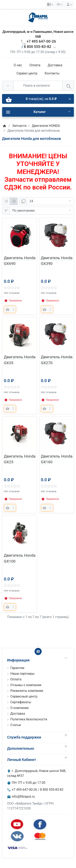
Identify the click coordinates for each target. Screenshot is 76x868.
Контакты (52, 73)
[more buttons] (13, 309)
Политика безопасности (29, 719)
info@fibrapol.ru (23, 797)
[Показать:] (50, 201)
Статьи (16, 725)
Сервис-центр (27, 73)
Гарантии (17, 668)
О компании (19, 708)
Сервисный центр (24, 696)
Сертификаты (21, 702)
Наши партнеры (22, 674)
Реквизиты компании (27, 691)
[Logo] (38, 17)
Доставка (55, 65)
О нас (18, 65)
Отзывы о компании (26, 685)
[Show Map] (38, 651)
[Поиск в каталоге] (38, 86)
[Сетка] (14, 201)
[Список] (6, 201)
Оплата (35, 65)
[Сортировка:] (42, 211)
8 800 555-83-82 (38, 47)
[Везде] (8, 86)
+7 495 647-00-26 (41, 41)
